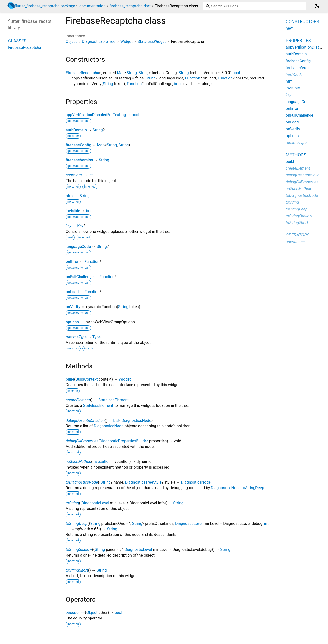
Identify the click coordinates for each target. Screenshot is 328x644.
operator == (75, 613)
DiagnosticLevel (95, 503)
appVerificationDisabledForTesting (96, 115)
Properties (298, 40)
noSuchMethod (78, 462)
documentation (92, 6)
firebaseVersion (79, 160)
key (68, 226)
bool (236, 73)
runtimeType (76, 337)
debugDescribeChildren (85, 421)
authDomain (76, 130)
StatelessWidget (152, 41)
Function (193, 78)
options (72, 322)
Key (80, 226)
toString (72, 503)
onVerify (73, 307)
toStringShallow (79, 550)
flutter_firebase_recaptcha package (45, 6)
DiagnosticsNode (136, 421)
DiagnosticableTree (99, 41)
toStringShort (77, 570)
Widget (127, 41)
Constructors (302, 22)
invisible (73, 211)
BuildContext (87, 379)
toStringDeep (77, 524)
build (70, 379)
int (91, 175)
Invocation (101, 462)
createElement (78, 400)
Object (71, 41)
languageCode (78, 247)
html (70, 196)
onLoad (72, 292)
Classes (17, 41)
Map (121, 73)
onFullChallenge (80, 277)
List (116, 421)
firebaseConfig (78, 145)
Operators (297, 235)
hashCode (74, 175)
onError (72, 262)
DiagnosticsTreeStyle (143, 482)
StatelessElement (114, 400)
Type (97, 337)
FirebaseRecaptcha (82, 73)
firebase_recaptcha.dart (130, 6)
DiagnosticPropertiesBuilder (124, 441)
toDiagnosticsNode (82, 482)
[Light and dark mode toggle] (317, 6)
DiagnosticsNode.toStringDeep (237, 488)
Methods (296, 155)
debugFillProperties (82, 441)
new (289, 28)
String (132, 73)
